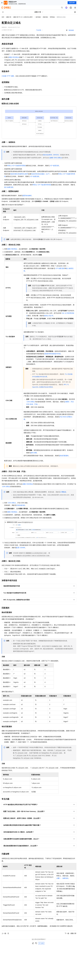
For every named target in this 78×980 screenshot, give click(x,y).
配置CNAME (21, 548)
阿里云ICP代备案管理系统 (16, 166)
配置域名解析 (27, 196)
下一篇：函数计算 (71, 933)
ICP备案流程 (54, 166)
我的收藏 (71, 30)
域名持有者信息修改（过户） (41, 174)
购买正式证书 (49, 316)
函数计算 (9, 17)
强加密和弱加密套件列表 (52, 354)
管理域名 (52, 17)
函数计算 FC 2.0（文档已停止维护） (23, 17)
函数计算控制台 (14, 57)
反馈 (41, 943)
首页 (3, 17)
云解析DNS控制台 (56, 158)
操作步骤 (34, 453)
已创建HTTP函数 (8, 76)
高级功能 (45, 17)
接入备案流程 (9, 187)
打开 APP (72, 3)
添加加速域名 (21, 505)
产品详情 (39, 30)
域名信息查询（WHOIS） (52, 155)
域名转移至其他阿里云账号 (19, 174)
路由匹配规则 (64, 456)
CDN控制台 (31, 402)
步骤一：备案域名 (62, 878)
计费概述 (63, 492)
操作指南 (38, 17)
